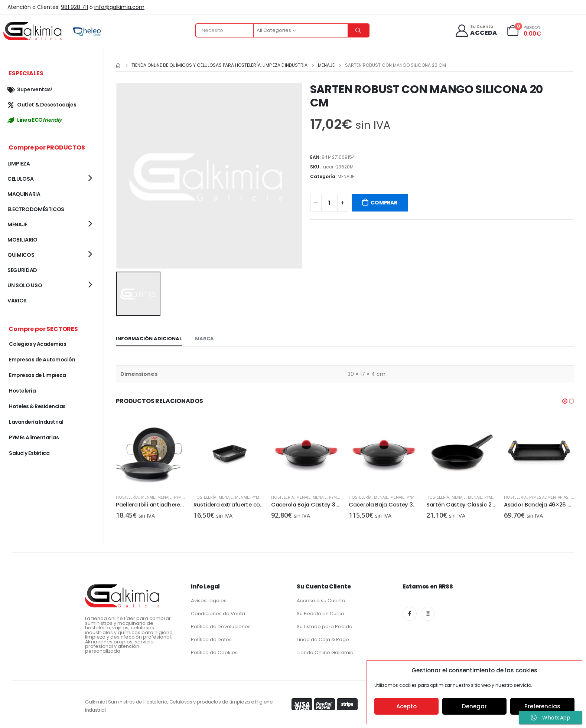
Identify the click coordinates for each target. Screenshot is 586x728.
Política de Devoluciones (221, 625)
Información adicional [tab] (149, 337)
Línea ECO (35, 120)
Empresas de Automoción (42, 360)
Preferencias (542, 706)
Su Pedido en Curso (320, 612)
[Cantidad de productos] (329, 203)
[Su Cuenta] (476, 31)
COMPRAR (384, 203)
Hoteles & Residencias (37, 406)
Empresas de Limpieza (37, 375)
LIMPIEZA (19, 164)
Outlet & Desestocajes (42, 105)
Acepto (406, 706)
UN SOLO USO (25, 285)
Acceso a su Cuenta (321, 599)
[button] (565, 400)
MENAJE (346, 176)
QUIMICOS (21, 255)
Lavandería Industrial (36, 422)
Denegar (474, 706)
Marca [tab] (204, 337)
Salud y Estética (29, 453)
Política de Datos (211, 638)
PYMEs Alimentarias (549, 496)
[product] (151, 452)
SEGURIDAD (22, 270)
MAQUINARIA (24, 194)
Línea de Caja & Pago (323, 638)
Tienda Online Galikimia (325, 651)
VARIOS (17, 301)
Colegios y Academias (38, 344)
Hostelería (127, 496)
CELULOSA (20, 179)
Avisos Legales (209, 599)
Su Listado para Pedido (325, 625)
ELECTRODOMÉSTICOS (36, 209)
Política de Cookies (214, 651)
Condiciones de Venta (218, 612)
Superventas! (30, 89)
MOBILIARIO (22, 240)
